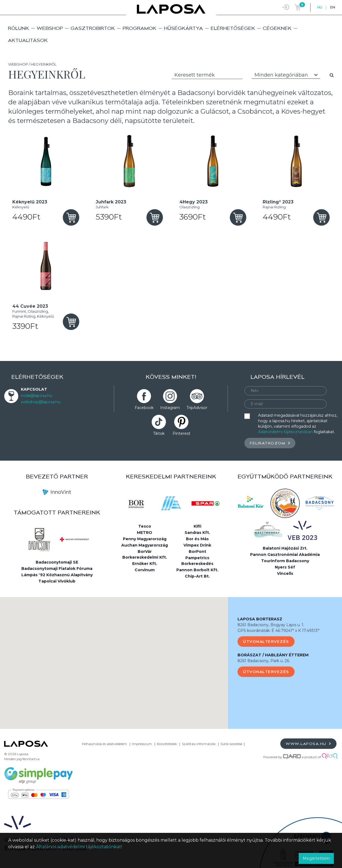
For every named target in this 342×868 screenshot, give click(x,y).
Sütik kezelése (231, 744)
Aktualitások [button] (28, 40)
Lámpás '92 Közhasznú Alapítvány (57, 575)
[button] (114, 658)
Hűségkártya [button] (183, 28)
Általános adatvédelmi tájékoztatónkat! (79, 847)
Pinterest (181, 433)
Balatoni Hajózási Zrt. (285, 548)
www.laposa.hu (308, 744)
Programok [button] (139, 28)
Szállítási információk (199, 744)
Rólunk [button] (19, 28)
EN (333, 7)
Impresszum (142, 744)
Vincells (285, 573)
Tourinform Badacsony (285, 561)
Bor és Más (197, 539)
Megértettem (316, 858)
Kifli (197, 526)
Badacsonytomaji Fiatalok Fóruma (57, 569)
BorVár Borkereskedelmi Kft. (145, 554)
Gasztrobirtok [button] (93, 28)
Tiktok (159, 433)
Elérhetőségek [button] (233, 28)
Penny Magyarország (145, 539)
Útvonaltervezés (266, 642)
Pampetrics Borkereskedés (197, 561)
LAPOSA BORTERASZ (260, 619)
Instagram (170, 408)
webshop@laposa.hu (41, 402)
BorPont (197, 551)
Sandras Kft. (197, 533)
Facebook (144, 408)
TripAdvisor (197, 408)
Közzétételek (167, 744)
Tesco (145, 526)
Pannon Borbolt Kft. (197, 570)
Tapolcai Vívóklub (57, 581)
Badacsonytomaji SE (57, 562)
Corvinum (145, 570)
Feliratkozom (270, 443)
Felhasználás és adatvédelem (104, 744)
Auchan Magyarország (145, 545)
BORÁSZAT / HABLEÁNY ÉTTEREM (273, 655)
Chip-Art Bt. (197, 576)
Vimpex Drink (197, 545)
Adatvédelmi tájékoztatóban (285, 432)
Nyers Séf (285, 567)
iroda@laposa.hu (36, 396)
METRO (145, 533)
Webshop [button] (50, 28)
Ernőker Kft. (145, 564)
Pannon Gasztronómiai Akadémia (285, 555)
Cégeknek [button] (277, 28)
